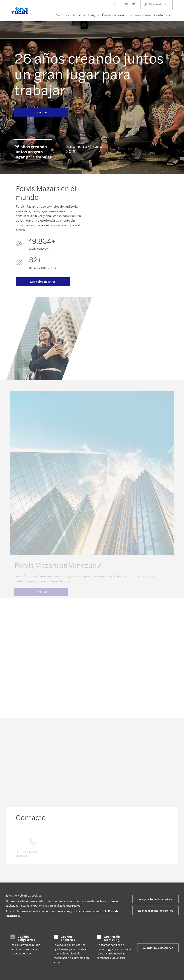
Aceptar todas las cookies (156, 899)
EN (126, 4)
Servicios (78, 15)
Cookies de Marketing (112, 938)
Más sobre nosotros (43, 282)
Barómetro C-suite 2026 (84, 150)
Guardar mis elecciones (158, 948)
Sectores (63, 15)
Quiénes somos (140, 15)
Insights (94, 15)
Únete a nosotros (114, 15)
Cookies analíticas (68, 938)
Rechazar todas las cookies (156, 910)
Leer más (41, 112)
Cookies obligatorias (26, 938)
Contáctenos (163, 15)
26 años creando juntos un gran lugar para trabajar (89, 73)
